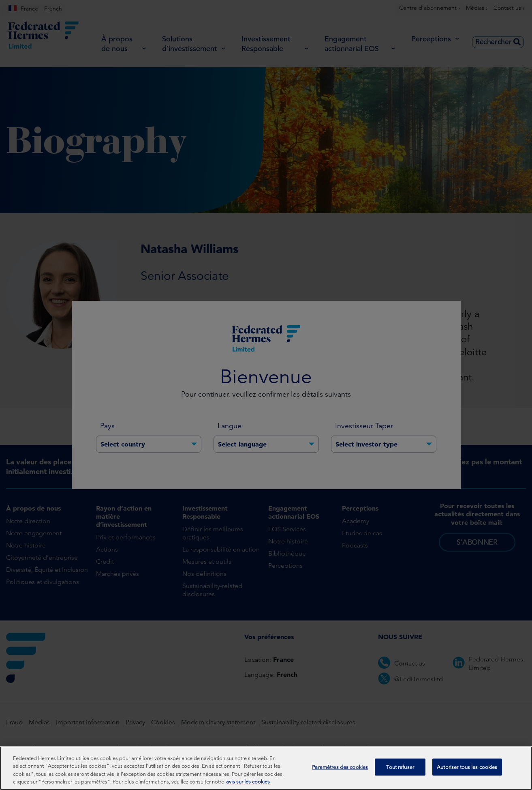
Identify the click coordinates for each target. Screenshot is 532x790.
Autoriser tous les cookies (467, 772)
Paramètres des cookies (340, 772)
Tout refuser (400, 772)
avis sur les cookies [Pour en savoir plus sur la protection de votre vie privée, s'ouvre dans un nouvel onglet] (248, 787)
